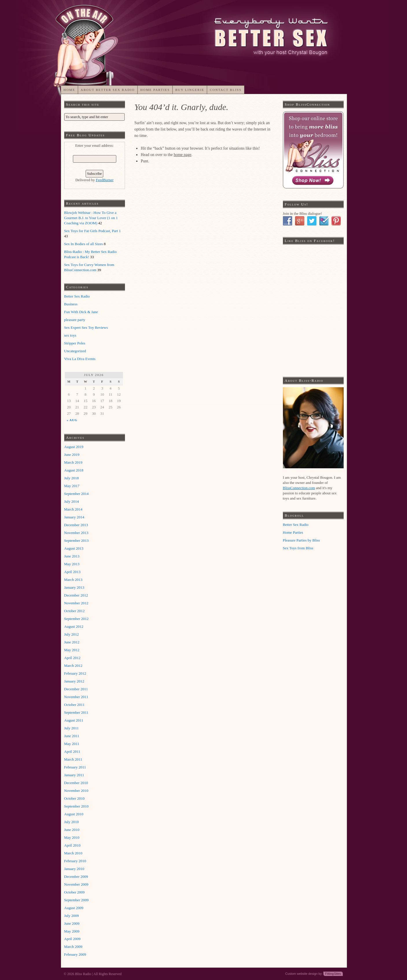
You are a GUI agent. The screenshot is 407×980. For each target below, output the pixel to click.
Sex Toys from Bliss (298, 548)
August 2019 (74, 447)
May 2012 (72, 650)
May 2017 (72, 486)
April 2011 (72, 751)
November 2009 (76, 884)
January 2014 (74, 517)
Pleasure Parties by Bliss (301, 540)
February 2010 (75, 861)
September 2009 (77, 900)
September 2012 (77, 619)
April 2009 (72, 939)
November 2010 (76, 791)
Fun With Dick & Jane (81, 312)
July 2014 (72, 501)
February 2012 (75, 673)
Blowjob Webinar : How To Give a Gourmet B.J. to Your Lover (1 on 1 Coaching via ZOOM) (91, 218)
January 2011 (74, 775)
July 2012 (72, 634)
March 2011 (73, 759)
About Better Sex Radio (108, 90)
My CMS (264, 25)
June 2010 (72, 830)
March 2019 (73, 462)
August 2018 (74, 470)
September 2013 (77, 541)
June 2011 (72, 736)
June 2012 (72, 642)
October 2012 (74, 611)
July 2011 (71, 728)
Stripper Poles (75, 343)
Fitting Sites (333, 974)
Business (71, 304)
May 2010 (72, 837)
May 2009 (72, 931)
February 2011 (75, 767)
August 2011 (74, 720)
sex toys (70, 335)
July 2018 (72, 478)
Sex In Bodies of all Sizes (84, 244)
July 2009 (72, 916)
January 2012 (74, 681)
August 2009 (74, 908)
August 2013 (74, 548)
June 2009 (72, 923)
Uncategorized (75, 351)
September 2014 (77, 494)
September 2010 (77, 806)
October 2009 (74, 892)
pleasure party (75, 320)
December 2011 (76, 689)
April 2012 (72, 658)
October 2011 (74, 705)
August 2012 (74, 626)
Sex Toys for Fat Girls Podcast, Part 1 (93, 231)
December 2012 (76, 595)
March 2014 (73, 509)
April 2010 (72, 845)
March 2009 (73, 947)
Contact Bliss (226, 90)
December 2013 (76, 525)
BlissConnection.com (299, 488)
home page (182, 155)
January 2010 (74, 869)
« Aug (72, 420)
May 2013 (72, 564)
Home (69, 90)
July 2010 (72, 822)
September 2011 (76, 712)
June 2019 (72, 455)
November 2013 (76, 533)
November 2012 (76, 603)
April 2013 (72, 572)
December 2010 (76, 783)
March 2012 (73, 666)
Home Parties (155, 90)
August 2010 (74, 814)
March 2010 (73, 853)
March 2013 (73, 580)
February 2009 (75, 954)
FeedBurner (105, 180)
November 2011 (76, 697)
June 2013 (72, 556)
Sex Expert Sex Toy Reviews (86, 327)
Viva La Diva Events (80, 359)
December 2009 (76, 877)
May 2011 (72, 744)
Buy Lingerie (190, 90)
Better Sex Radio (77, 296)
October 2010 (74, 798)
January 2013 (74, 587)
